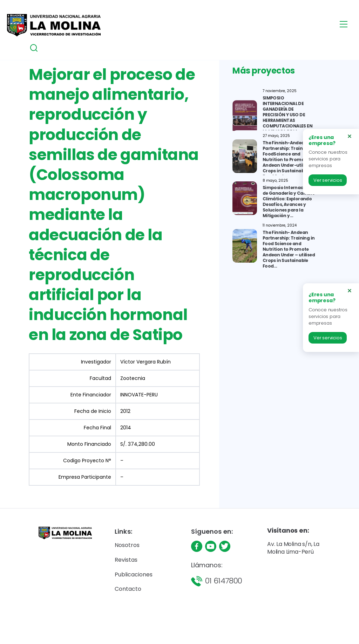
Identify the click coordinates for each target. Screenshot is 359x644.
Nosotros (127, 545)
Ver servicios (328, 180)
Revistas (126, 560)
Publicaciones (134, 574)
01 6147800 (224, 581)
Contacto (128, 589)
